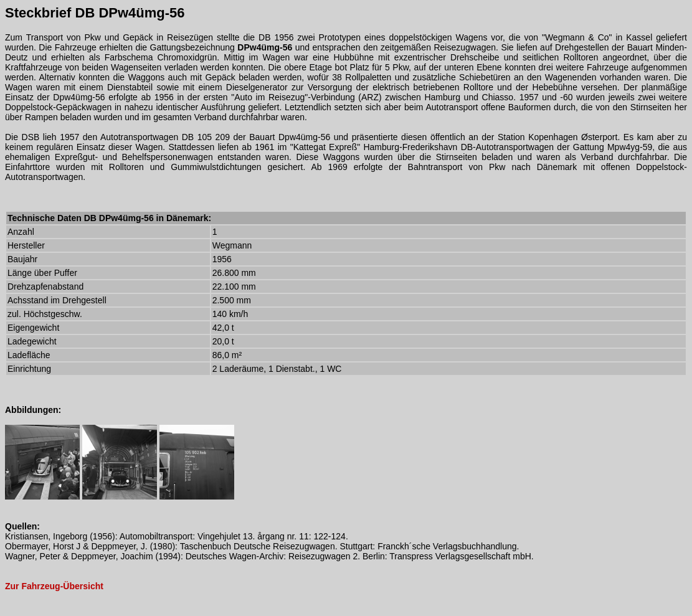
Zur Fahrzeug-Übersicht (54, 586)
